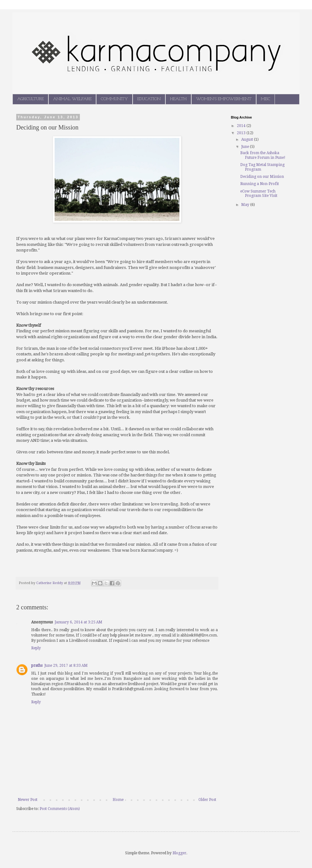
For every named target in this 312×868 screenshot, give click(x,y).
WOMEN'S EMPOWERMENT (224, 99)
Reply (36, 648)
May (246, 205)
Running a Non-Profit (260, 184)
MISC (266, 99)
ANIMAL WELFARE (72, 99)
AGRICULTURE (30, 99)
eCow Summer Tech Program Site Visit (259, 193)
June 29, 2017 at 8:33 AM (66, 666)
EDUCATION (149, 99)
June (246, 147)
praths (37, 666)
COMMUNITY (114, 99)
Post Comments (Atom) (60, 809)
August (248, 139)
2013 (242, 133)
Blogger (179, 853)
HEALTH (178, 99)
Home (118, 800)
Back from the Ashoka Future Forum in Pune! (263, 155)
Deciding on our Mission (262, 177)
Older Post (207, 800)
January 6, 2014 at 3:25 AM (78, 622)
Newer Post (28, 800)
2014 (242, 126)
